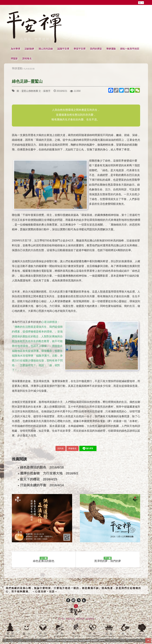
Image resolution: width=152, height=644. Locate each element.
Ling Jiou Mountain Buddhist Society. (90, 640)
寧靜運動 (111, 49)
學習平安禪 (80, 49)
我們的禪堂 (96, 49)
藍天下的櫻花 (38, 479)
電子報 (61, 619)
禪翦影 (14, 59)
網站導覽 (80, 619)
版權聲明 (90, 619)
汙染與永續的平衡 (41, 485)
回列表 (61, 448)
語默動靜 (29, 49)
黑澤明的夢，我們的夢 (108, 560)
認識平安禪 (63, 49)
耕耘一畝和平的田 (130, 49)
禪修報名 (72, 448)
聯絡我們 (70, 619)
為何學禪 (15, 49)
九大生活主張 (29, 69)
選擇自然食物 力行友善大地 (48, 473)
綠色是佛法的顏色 (41, 468)
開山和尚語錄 (46, 49)
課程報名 (27, 59)
